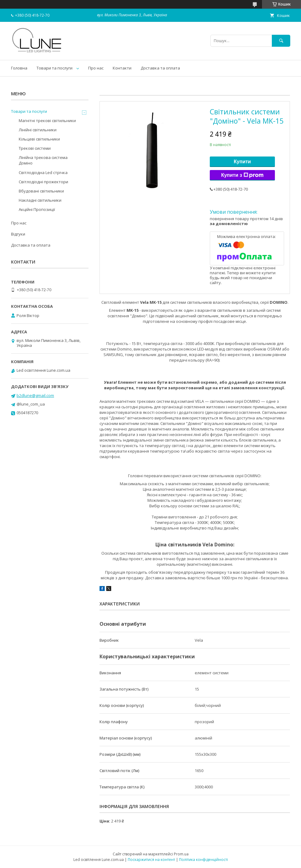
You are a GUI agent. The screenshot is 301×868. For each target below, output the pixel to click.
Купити (242, 162)
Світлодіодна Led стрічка (43, 172)
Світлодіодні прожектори (43, 182)
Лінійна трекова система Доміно (43, 160)
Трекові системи (35, 148)
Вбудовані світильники (41, 191)
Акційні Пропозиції (37, 209)
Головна (19, 68)
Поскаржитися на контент (151, 860)
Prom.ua (181, 854)
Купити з (242, 175)
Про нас (96, 68)
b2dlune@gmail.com (35, 395)
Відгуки (18, 234)
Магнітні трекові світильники (47, 121)
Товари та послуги (55, 68)
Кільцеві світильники (39, 139)
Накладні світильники (40, 200)
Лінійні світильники (38, 130)
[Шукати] (281, 41)
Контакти (122, 68)
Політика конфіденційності (203, 860)
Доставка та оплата (160, 68)
